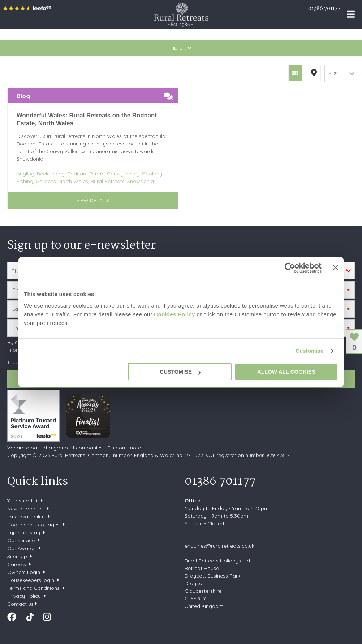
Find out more (124, 448)
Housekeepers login (31, 580)
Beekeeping (51, 174)
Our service (21, 540)
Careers (17, 564)
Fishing (25, 181)
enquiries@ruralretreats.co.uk (219, 546)
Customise (310, 351)
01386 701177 (324, 9)
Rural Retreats (181, 14)
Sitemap (17, 556)
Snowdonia (141, 181)
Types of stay (24, 532)
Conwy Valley (123, 174)
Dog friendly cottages (33, 525)
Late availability (26, 517)
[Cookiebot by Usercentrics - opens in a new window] (290, 268)
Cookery (152, 174)
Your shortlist (22, 501)
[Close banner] (336, 267)
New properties (26, 509)
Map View (314, 73)
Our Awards (21, 548)
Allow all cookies (286, 372)
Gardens (46, 181)
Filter (181, 48)
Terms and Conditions (33, 588)
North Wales (73, 181)
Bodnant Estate (86, 174)
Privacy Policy (24, 596)
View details (93, 200)
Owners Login (24, 572)
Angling (25, 174)
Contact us (20, 604)
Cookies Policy (174, 314)
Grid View (295, 73)
